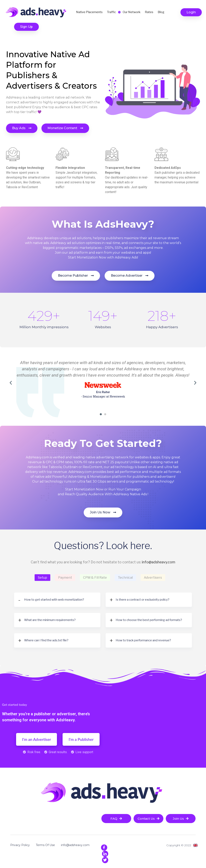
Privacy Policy (20, 845)
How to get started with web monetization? (54, 600)
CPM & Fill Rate (95, 578)
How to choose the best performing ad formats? (149, 620)
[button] (191, 12)
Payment (65, 578)
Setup (42, 578)
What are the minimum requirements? (50, 620)
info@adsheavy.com (159, 562)
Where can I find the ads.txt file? (46, 640)
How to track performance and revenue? (143, 640)
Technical (125, 578)
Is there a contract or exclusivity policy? (143, 600)
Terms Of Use (45, 845)
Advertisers (153, 578)
